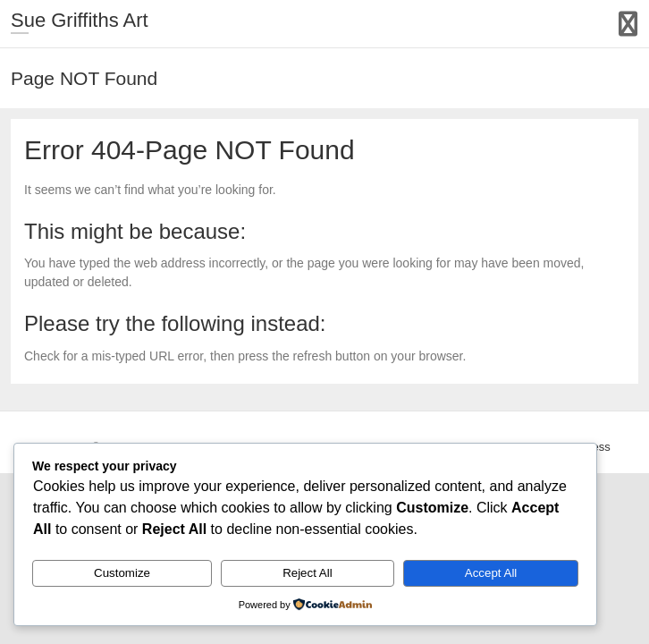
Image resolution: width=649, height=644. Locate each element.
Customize (122, 573)
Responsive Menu (628, 24)
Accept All (491, 573)
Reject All (308, 573)
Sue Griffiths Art (80, 20)
